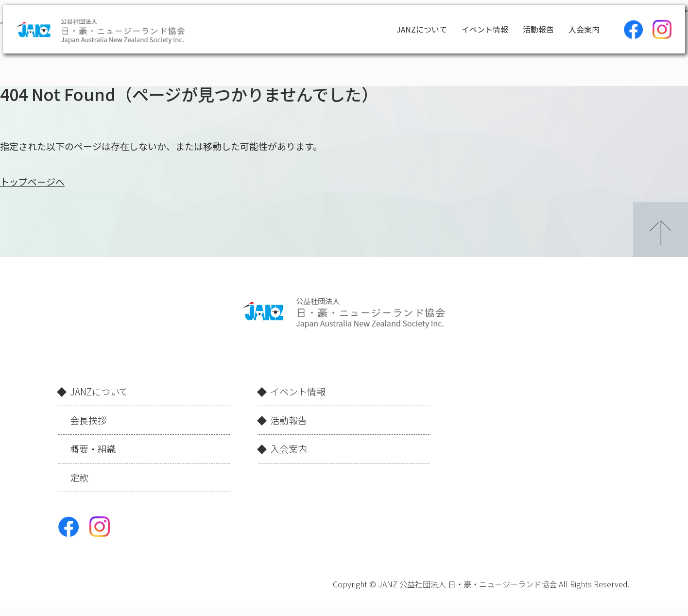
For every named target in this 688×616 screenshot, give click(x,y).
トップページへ (32, 181)
